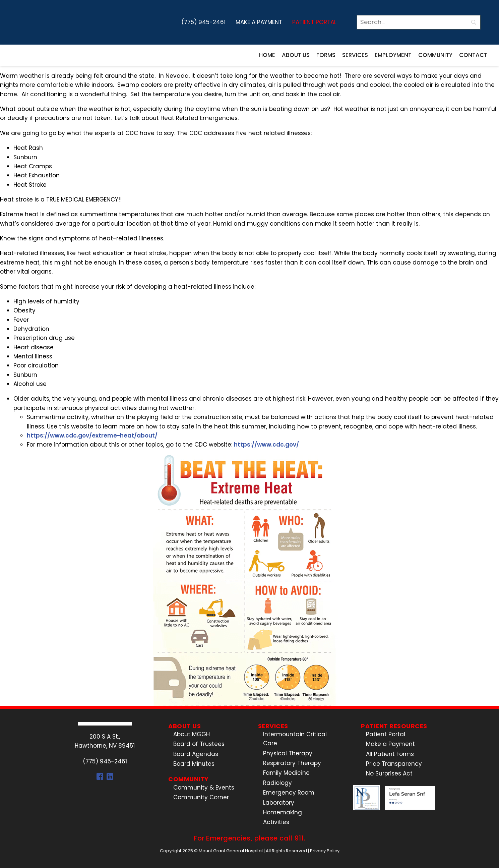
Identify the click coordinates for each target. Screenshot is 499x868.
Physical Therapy (288, 753)
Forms (326, 55)
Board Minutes (194, 764)
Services (355, 55)
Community (435, 55)
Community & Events (204, 788)
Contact (473, 55)
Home (267, 55)
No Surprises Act (389, 773)
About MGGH (192, 734)
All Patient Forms (390, 754)
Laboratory (279, 803)
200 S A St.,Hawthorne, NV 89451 (105, 741)
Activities (276, 822)
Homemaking (283, 812)
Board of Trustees (199, 744)
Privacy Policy (325, 851)
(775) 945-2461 (203, 22)
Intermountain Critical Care (295, 739)
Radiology (277, 783)
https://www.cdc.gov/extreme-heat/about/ (92, 436)
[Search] (419, 22)
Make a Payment (259, 22)
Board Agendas (196, 754)
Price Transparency (394, 764)
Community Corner (201, 797)
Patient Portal (314, 22)
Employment (393, 55)
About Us (296, 55)
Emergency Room (289, 793)
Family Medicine (286, 773)
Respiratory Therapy (292, 763)
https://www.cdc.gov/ (266, 445)
